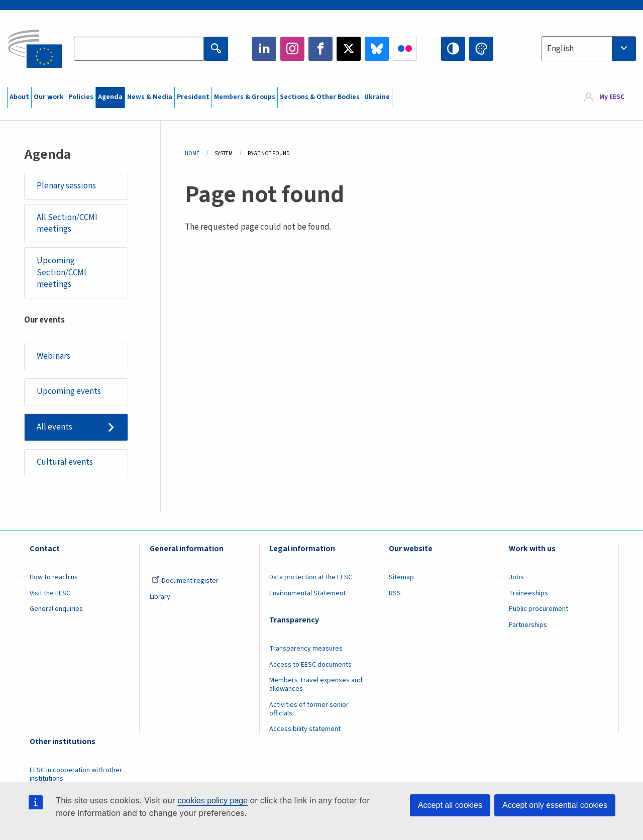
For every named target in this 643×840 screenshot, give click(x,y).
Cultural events (65, 462)
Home (192, 153)
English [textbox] (560, 49)
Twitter (349, 49)
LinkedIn (264, 49)
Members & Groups (245, 97)
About (19, 97)
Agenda (110, 97)
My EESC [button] (612, 97)
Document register (185, 581)
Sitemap (401, 577)
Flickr (405, 49)
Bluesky (377, 49)
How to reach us (54, 577)
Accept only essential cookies (555, 805)
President (193, 97)
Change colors (481, 49)
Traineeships (528, 593)
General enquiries (56, 609)
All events (55, 427)
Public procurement (539, 609)
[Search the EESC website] (139, 49)
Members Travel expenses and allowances (316, 685)
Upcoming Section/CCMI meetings (62, 273)
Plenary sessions (66, 186)
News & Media (150, 97)
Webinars (53, 356)
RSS (395, 593)
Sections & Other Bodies (320, 97)
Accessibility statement (305, 729)
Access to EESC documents (310, 665)
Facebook (320, 49)
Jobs (516, 577)
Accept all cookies (450, 805)
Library (160, 597)
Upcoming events (69, 391)
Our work (49, 97)
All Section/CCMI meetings (67, 224)
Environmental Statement (307, 593)
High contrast (453, 49)
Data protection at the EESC (311, 577)
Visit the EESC (50, 593)
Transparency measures (306, 649)
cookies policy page (212, 801)
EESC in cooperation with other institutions (76, 774)
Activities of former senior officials (309, 709)
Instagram (292, 49)
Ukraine (377, 97)
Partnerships (528, 625)
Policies (81, 97)
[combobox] (589, 49)
